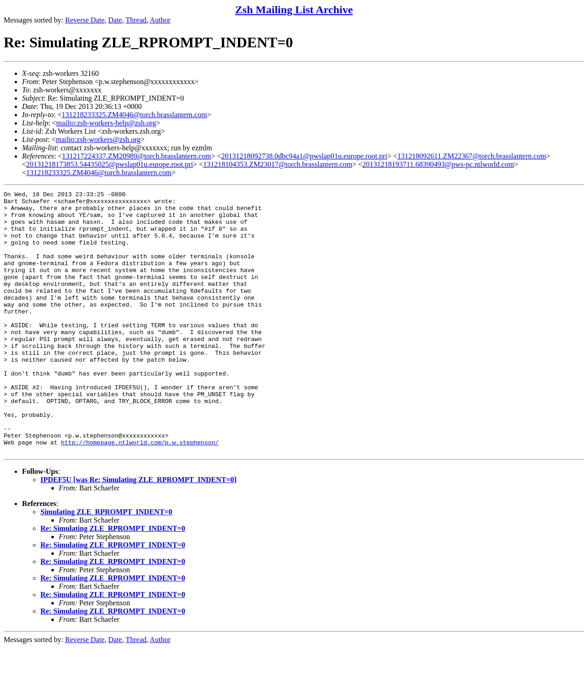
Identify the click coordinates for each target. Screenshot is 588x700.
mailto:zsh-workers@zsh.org (98, 139)
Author (160, 20)
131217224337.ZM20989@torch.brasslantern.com (136, 156)
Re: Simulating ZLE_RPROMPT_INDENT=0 (113, 581)
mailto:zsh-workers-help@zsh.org (106, 123)
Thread (136, 20)
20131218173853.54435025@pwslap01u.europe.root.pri (110, 164)
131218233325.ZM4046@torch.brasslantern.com (134, 115)
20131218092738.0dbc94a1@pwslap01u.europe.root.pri (304, 156)
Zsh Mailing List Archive (294, 10)
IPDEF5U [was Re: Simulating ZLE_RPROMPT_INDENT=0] (139, 532)
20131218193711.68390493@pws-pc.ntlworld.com (438, 164)
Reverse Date (85, 20)
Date (115, 20)
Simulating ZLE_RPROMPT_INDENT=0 (106, 564)
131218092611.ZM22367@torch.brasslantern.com (472, 156)
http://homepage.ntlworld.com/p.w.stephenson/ (140, 493)
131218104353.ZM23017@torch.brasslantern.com (277, 164)
